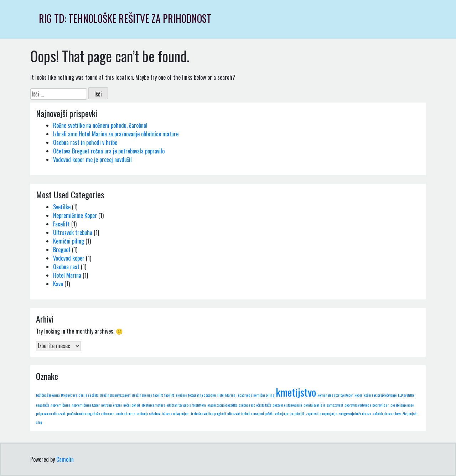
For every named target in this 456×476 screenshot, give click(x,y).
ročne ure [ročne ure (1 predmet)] (108, 413)
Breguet (62, 250)
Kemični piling (69, 241)
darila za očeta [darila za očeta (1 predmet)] (88, 395)
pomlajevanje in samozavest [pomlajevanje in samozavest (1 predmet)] (323, 405)
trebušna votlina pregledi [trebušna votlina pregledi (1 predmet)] (208, 413)
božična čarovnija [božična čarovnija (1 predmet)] (48, 395)
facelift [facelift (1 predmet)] (158, 395)
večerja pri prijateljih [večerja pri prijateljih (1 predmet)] (290, 413)
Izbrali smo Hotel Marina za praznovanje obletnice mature (116, 134)
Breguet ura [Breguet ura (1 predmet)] (69, 395)
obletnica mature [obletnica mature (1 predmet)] (153, 405)
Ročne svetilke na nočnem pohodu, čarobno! (100, 125)
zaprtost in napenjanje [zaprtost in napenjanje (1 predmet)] (322, 413)
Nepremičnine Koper (75, 215)
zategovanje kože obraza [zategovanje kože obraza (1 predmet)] (355, 413)
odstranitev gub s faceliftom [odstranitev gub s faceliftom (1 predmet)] (186, 405)
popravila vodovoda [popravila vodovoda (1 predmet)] (358, 405)
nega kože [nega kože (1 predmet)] (43, 405)
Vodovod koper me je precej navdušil (92, 159)
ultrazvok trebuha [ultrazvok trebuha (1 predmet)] (240, 413)
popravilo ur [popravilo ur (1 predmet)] (381, 405)
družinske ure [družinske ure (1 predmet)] (142, 395)
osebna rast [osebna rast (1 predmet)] (247, 405)
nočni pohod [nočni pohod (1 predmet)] (132, 405)
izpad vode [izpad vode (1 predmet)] (244, 395)
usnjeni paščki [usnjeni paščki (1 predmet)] (263, 413)
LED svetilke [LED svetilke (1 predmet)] (406, 395)
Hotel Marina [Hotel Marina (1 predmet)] (226, 395)
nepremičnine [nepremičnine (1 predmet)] (60, 405)
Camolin (65, 459)
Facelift (61, 224)
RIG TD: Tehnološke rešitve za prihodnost (125, 18)
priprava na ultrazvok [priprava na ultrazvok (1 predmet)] (51, 413)
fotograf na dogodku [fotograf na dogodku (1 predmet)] (202, 395)
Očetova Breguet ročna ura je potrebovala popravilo (109, 151)
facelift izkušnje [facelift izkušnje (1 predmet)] (175, 395)
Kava (58, 284)
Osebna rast (66, 267)
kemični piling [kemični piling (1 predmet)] (264, 395)
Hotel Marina (67, 275)
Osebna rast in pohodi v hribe (85, 142)
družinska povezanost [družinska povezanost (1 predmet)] (115, 395)
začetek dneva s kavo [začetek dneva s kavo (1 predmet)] (387, 413)
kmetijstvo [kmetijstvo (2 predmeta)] (296, 392)
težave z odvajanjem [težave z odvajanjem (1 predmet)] (176, 413)
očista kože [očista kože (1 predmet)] (264, 405)
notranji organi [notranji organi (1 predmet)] (112, 405)
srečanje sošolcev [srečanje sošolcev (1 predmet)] (148, 413)
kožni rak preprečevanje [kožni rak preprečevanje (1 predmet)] (380, 395)
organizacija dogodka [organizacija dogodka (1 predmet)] (222, 405)
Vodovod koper (69, 258)
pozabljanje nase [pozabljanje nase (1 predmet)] (402, 405)
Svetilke (62, 207)
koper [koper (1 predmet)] (358, 395)
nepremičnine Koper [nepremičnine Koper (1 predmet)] (86, 405)
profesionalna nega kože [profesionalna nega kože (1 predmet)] (83, 413)
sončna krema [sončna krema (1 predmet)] (125, 413)
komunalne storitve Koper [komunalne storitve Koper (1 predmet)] (335, 395)
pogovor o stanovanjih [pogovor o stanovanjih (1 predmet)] (287, 405)
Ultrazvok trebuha (73, 232)
